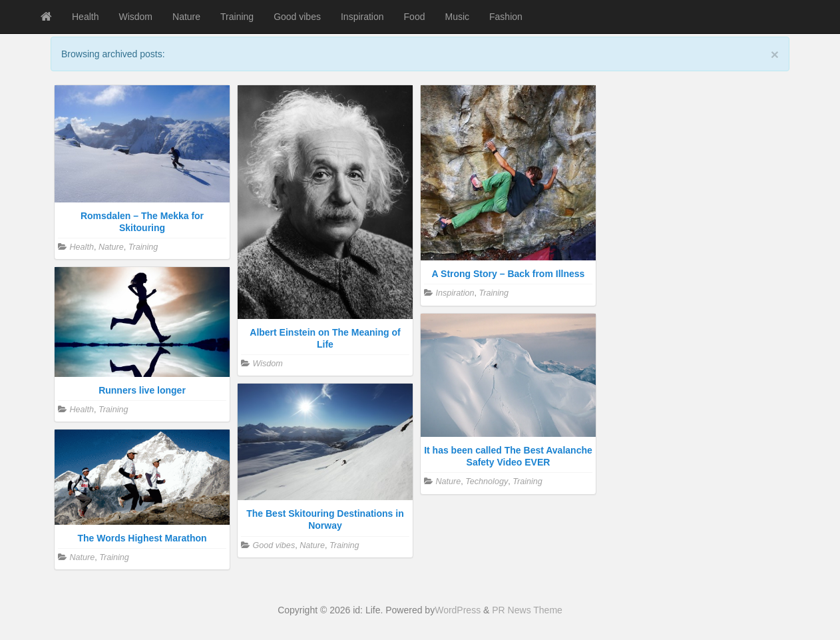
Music (457, 17)
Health (85, 17)
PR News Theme (527, 610)
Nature (186, 17)
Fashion (506, 17)
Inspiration (362, 17)
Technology (487, 481)
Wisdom (135, 17)
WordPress (458, 610)
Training (237, 17)
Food (415, 17)
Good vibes (297, 17)
